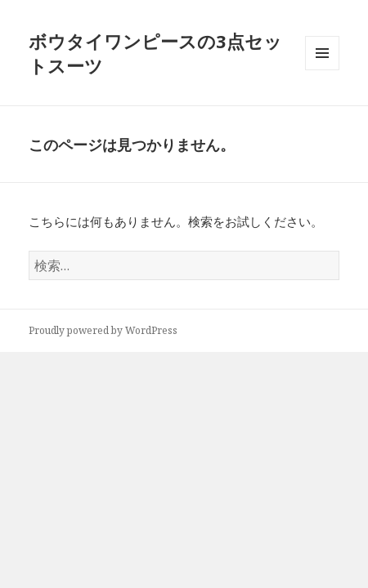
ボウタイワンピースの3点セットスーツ (155, 53)
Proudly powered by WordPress (103, 330)
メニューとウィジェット (322, 70)
